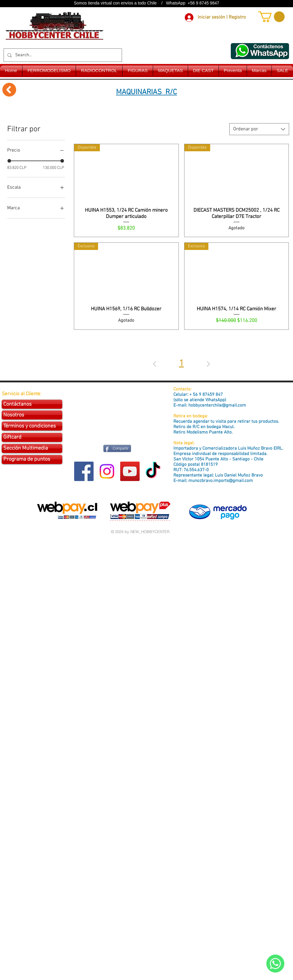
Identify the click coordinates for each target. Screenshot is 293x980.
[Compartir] (117, 448)
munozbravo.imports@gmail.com (221, 481)
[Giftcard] (32, 437)
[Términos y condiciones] (32, 426)
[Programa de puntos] (32, 460)
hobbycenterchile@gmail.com (217, 405)
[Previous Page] (155, 364)
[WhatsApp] (275, 964)
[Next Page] (208, 364)
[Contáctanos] (32, 404)
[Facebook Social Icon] (84, 471)
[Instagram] (107, 471)
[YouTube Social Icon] (130, 471)
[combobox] (259, 129)
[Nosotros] (32, 415)
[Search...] (62, 55)
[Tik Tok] (153, 471)
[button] (271, 17)
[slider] (9, 161)
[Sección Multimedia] (32, 448)
